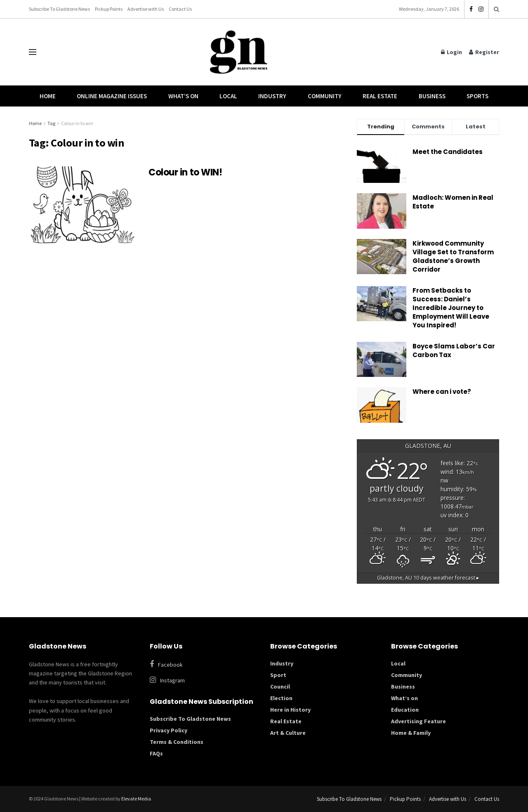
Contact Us (180, 9)
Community (325, 96)
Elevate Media (136, 799)
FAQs (156, 753)
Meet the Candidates (448, 152)
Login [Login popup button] (451, 52)
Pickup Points (109, 9)
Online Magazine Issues (112, 96)
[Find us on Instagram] (204, 680)
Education (405, 710)
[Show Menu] (33, 52)
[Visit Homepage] (239, 52)
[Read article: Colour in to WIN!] (82, 205)
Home (48, 96)
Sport (278, 675)
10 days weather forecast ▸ (428, 578)
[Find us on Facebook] (200, 664)
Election (281, 698)
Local (228, 96)
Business (432, 96)
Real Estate (380, 96)
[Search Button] (496, 9)
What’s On (183, 96)
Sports (477, 96)
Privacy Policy (169, 730)
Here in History (290, 710)
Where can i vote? (442, 392)
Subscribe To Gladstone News (59, 9)
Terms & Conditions (177, 742)
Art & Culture (288, 733)
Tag (51, 123)
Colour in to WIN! (185, 172)
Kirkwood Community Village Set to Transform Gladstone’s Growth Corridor (453, 256)
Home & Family (411, 733)
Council (280, 687)
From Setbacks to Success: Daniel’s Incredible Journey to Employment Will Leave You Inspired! (451, 308)
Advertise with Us (146, 9)
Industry (272, 96)
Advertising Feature (418, 721)
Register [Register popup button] (484, 52)
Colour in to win (77, 123)
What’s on (404, 698)
